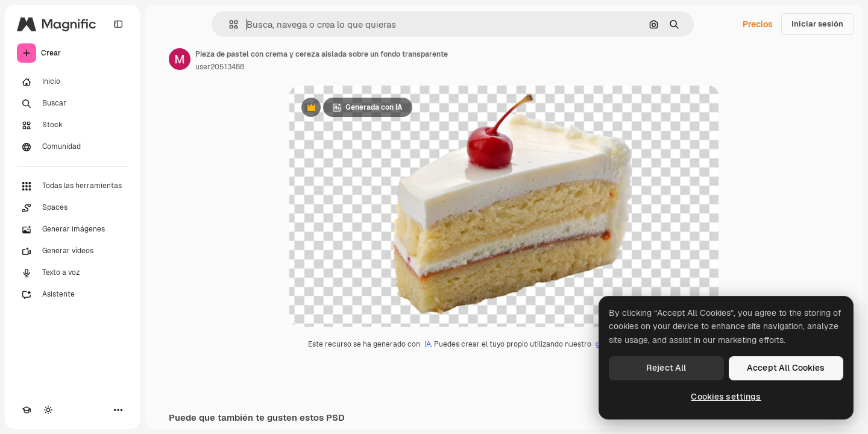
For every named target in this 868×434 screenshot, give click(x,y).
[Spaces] (72, 208)
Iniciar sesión (817, 24)
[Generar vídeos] (72, 251)
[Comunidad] (72, 147)
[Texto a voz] (72, 273)
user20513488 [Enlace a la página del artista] (220, 67)
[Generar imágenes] (72, 230)
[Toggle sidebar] (118, 24)
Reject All (666, 368)
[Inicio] (72, 82)
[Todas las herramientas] (72, 186)
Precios (758, 24)
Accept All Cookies (786, 368)
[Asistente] (72, 295)
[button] (229, 24)
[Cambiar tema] (48, 410)
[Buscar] (72, 104)
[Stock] (72, 125)
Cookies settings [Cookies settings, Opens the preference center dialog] (726, 397)
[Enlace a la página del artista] (180, 59)
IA (428, 344)
